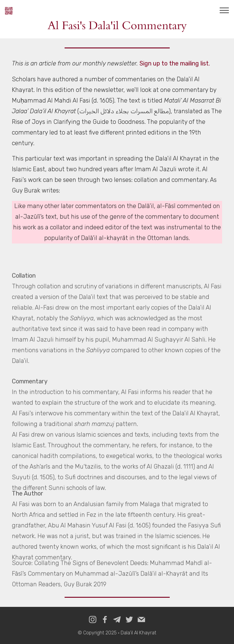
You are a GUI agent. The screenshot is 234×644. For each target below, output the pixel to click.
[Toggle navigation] (224, 10)
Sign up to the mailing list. (175, 64)
